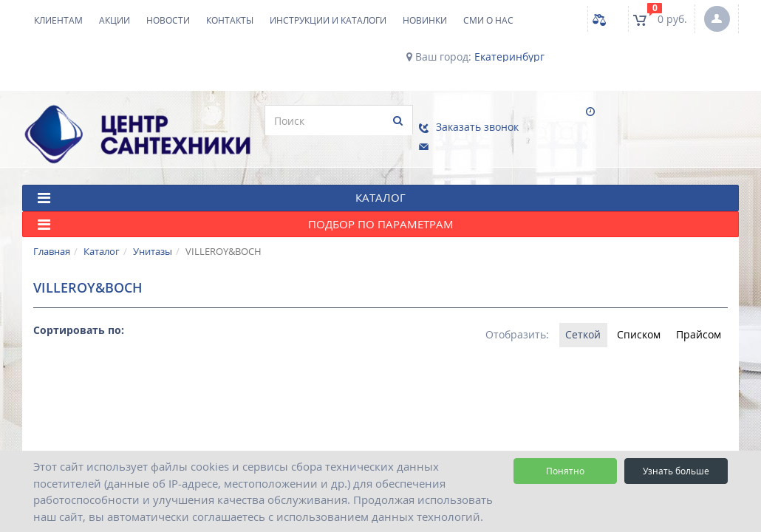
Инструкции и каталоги (328, 20)
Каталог (102, 233)
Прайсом (696, 316)
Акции (115, 20)
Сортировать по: (79, 311)
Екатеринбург (509, 57)
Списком (631, 316)
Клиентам (58, 20)
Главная (52, 233)
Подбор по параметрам (246, 206)
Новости (168, 20)
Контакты (230, 20)
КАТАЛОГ (222, 179)
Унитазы (153, 233)
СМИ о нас (488, 20)
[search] (227, 120)
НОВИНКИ (425, 20)
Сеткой (571, 316)
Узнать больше (676, 471)
